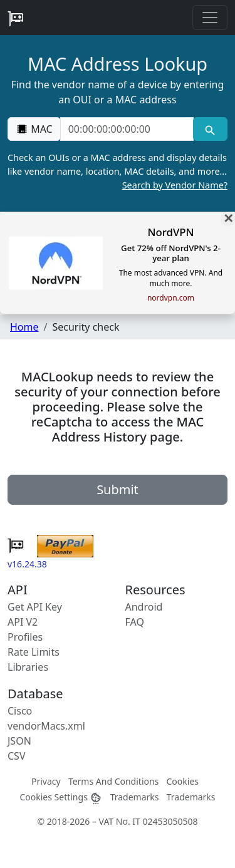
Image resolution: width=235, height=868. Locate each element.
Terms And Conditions (113, 781)
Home (24, 327)
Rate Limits (34, 652)
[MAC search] (210, 129)
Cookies (183, 781)
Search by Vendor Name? (175, 185)
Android (144, 607)
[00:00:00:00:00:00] (127, 129)
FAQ (135, 622)
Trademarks (135, 797)
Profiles (25, 637)
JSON (19, 741)
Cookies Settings (61, 797)
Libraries (28, 667)
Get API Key (35, 607)
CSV (17, 756)
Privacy (46, 781)
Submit (118, 489)
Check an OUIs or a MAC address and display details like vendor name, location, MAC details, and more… (118, 172)
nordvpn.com (171, 298)
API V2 (23, 622)
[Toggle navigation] (210, 18)
